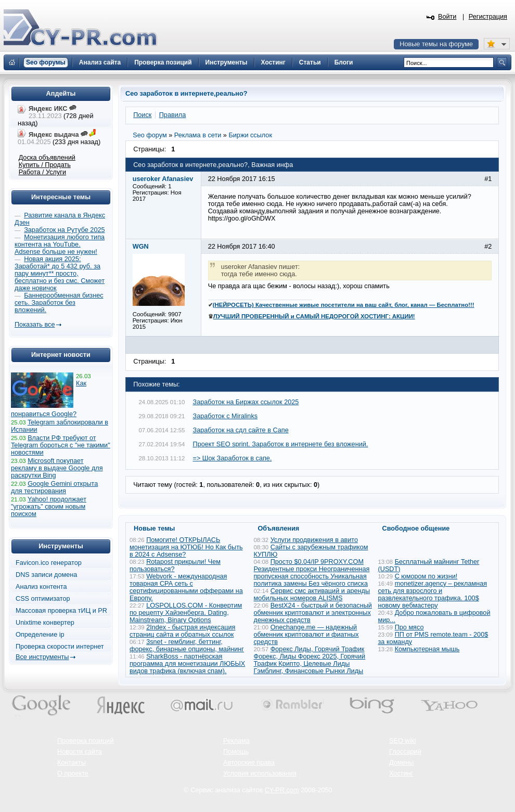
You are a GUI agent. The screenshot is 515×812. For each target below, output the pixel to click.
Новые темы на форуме (436, 44)
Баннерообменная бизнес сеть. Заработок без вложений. (59, 303)
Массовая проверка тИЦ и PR (61, 611)
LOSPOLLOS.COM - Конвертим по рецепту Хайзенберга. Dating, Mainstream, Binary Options (186, 613)
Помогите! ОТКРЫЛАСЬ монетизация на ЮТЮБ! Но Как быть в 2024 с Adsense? (186, 547)
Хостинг (401, 774)
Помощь (236, 752)
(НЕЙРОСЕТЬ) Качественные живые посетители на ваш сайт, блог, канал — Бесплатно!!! (344, 305)
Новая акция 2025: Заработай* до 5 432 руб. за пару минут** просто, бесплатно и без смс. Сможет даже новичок (60, 274)
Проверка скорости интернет (60, 647)
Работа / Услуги (42, 172)
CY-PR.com (282, 790)
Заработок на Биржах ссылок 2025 (246, 402)
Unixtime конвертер (45, 623)
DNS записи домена (46, 575)
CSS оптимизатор (43, 599)
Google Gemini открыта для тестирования (54, 487)
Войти (447, 17)
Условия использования (260, 774)
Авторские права (249, 763)
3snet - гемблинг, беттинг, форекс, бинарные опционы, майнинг (187, 646)
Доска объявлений (47, 158)
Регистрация (488, 17)
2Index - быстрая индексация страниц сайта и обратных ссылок (182, 631)
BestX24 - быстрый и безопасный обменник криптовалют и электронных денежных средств (313, 613)
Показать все (35, 325)
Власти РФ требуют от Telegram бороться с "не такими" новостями (61, 445)
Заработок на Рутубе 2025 (64, 230)
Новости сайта (80, 752)
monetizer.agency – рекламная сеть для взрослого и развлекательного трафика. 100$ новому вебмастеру (433, 595)
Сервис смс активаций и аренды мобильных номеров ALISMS (312, 595)
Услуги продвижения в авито (314, 540)
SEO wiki (402, 741)
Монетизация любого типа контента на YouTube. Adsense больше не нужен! (60, 244)
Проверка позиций (85, 741)
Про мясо (409, 627)
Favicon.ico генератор (49, 563)
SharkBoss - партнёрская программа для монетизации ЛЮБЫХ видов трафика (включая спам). (187, 664)
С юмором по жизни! (426, 576)
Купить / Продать (45, 165)
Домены (402, 763)
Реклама (236, 741)
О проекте (73, 774)
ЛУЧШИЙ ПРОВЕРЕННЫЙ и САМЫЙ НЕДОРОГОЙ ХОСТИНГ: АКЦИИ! (314, 316)
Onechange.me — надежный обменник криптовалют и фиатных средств (306, 635)
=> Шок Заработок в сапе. (233, 458)
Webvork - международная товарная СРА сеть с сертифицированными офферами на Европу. (186, 587)
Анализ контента (41, 587)
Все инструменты (42, 657)
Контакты (72, 763)
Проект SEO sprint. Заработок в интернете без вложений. (281, 444)
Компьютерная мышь (427, 649)
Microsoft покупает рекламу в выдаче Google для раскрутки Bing (57, 468)
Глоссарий (405, 752)
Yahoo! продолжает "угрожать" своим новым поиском (49, 507)
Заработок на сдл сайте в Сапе (241, 430)
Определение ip (40, 635)
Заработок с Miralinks (226, 416)
